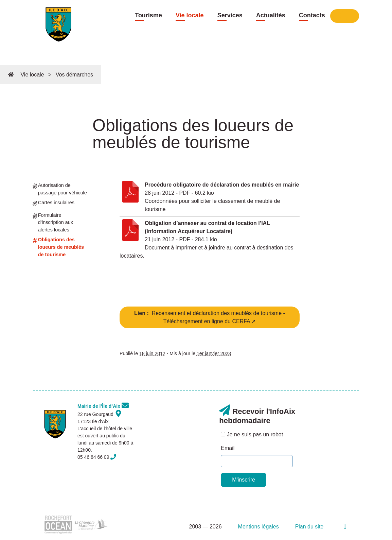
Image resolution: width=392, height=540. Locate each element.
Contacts (312, 15)
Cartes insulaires (54, 204)
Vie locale (190, 15)
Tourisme (148, 15)
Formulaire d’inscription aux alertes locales (53, 222)
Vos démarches (74, 75)
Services (230, 15)
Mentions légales (259, 527)
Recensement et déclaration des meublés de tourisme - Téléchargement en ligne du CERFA (210, 317)
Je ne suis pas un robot (252, 434)
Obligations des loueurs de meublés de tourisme (58, 247)
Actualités (271, 15)
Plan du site (309, 527)
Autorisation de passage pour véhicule (60, 189)
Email (228, 448)
